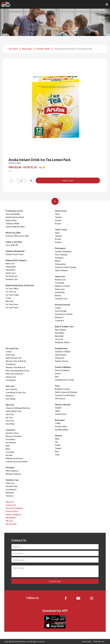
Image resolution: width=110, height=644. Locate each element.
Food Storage (61, 311)
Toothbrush (11, 364)
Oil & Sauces (60, 398)
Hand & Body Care (13, 411)
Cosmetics (11, 430)
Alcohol (58, 436)
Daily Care (10, 483)
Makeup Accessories (14, 458)
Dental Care (11, 377)
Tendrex (59, 217)
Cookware (59, 320)
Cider (57, 455)
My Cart (9, 521)
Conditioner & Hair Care (16, 392)
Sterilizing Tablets (62, 342)
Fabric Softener (61, 270)
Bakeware (59, 317)
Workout (10, 301)
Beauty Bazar (11, 220)
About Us (10, 502)
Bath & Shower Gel (14, 358)
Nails (8, 446)
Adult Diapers (61, 355)
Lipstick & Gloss (12, 433)
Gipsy (57, 214)
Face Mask (10, 424)
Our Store (13, 49)
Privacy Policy (12, 511)
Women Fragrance (13, 474)
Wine (57, 439)
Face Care (10, 421)
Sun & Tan (10, 414)
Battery (58, 295)
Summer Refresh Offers (15, 227)
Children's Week (13, 223)
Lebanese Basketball (15, 251)
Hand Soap (10, 355)
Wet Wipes (60, 333)
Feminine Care (12, 279)
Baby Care (10, 264)
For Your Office (12, 289)
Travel (8, 298)
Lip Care (9, 417)
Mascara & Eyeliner (14, 436)
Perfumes (10, 468)
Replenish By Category (16, 260)
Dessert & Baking (62, 370)
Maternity (10, 493)
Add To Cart (68, 181)
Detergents (60, 248)
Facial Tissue (61, 211)
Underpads (60, 358)
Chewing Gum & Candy (65, 380)
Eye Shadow (11, 443)
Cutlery (58, 308)
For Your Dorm (12, 304)
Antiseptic (59, 258)
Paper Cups (60, 289)
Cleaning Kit (11, 267)
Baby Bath (59, 336)
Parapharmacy (61, 348)
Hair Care (10, 386)
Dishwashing (60, 264)
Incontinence (11, 489)
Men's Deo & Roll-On (15, 374)
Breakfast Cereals (62, 389)
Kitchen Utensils (63, 305)
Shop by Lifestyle (63, 405)
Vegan (58, 411)
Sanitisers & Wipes (63, 352)
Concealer (10, 452)
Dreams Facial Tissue (15, 254)
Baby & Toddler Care (64, 327)
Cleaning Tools (61, 299)
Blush (8, 449)
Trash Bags (60, 283)
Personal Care (12, 276)
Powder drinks (43, 49)
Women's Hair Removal (15, 367)
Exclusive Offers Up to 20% (17, 236)
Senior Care (11, 273)
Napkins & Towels (62, 286)
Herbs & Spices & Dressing (66, 392)
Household (10, 270)
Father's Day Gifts (14, 242)
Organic (58, 408)
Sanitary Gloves (62, 361)
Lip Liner (9, 455)
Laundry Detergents (63, 251)
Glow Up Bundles (13, 214)
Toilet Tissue (61, 230)
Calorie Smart (61, 414)
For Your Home (12, 308)
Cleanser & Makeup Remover (18, 408)
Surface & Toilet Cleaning (65, 267)
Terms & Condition (14, 508)
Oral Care (59, 339)
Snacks (58, 373)
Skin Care (10, 405)
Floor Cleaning (61, 255)
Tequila (58, 448)
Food (57, 386)
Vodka (58, 445)
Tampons (10, 496)
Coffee (58, 423)
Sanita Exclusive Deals (15, 217)
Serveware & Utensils (64, 314)
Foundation (11, 439)
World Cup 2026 (13, 233)
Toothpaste (11, 380)
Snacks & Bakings (63, 367)
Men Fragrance (12, 471)
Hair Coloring (11, 389)
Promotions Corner (14, 211)
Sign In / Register (14, 514)
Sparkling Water (62, 430)
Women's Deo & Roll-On (16, 361)
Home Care (60, 276)
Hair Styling (10, 399)
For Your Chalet (12, 295)
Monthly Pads (12, 486)
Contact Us (11, 505)
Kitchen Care (60, 280)
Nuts (57, 377)
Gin (56, 442)
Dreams (58, 220)
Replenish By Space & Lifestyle (20, 285)
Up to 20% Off (12, 245)
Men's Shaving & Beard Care (17, 371)
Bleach (58, 261)
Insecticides (60, 292)
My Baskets (11, 518)
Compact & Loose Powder (17, 462)
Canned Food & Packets (65, 395)
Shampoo (10, 396)
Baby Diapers (61, 330)
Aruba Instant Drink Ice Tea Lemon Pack (73, 49)
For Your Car (11, 292)
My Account (11, 524)
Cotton (9, 352)
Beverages (27, 49)
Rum (57, 451)
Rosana (58, 223)
